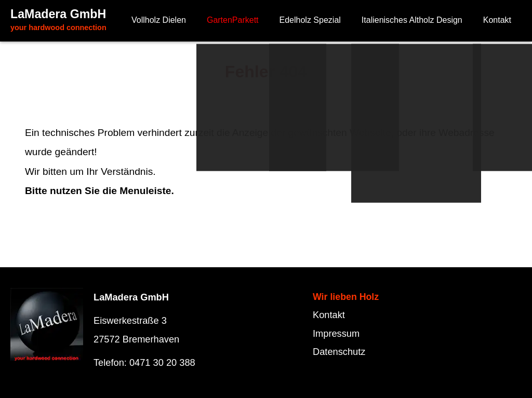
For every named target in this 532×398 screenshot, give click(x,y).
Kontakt (329, 315)
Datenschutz (339, 352)
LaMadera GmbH (58, 20)
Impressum (336, 333)
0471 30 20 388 (162, 362)
